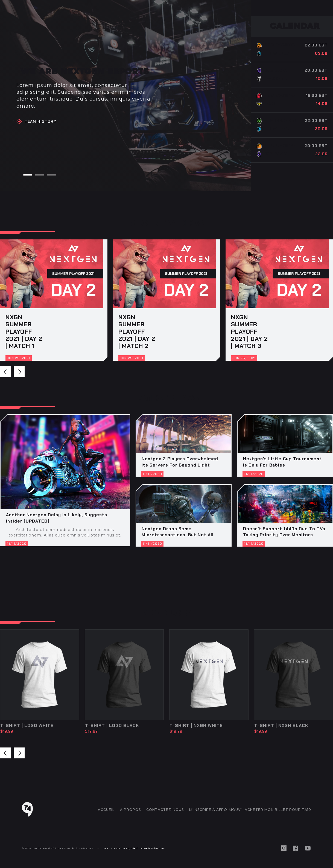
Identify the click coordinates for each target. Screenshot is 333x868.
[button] (28, 175)
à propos (130, 810)
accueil (106, 810)
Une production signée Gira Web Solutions (134, 848)
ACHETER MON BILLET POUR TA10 (278, 810)
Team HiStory (40, 121)
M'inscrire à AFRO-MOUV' (216, 810)
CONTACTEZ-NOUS (165, 810)
